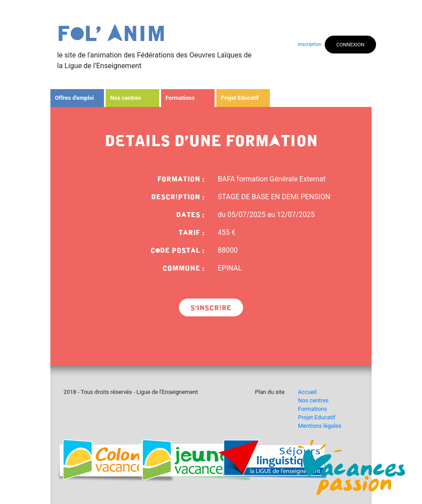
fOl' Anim (112, 34)
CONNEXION (350, 45)
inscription (310, 44)
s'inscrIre (211, 308)
